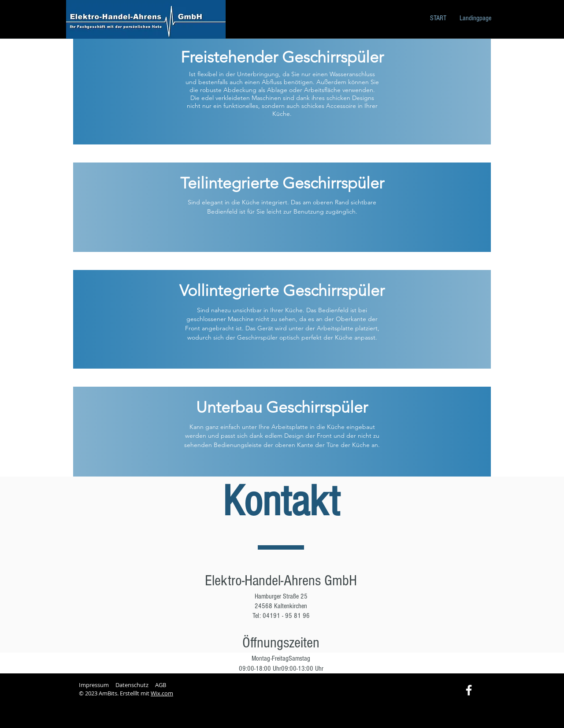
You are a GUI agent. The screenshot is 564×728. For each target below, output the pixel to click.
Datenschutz (132, 685)
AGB (161, 685)
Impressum (94, 685)
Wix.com (162, 693)
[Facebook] (469, 690)
